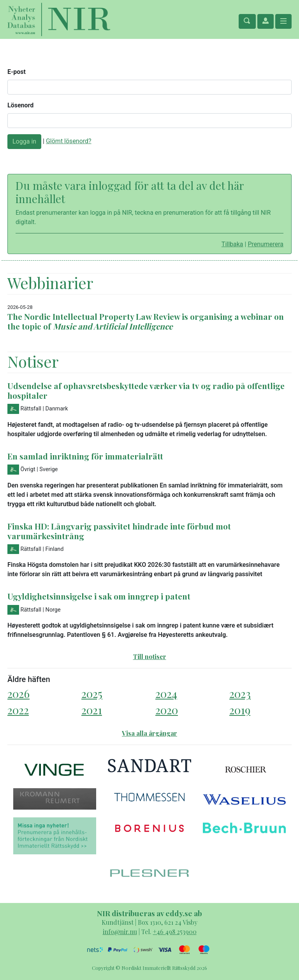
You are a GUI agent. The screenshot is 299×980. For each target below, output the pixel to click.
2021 (92, 710)
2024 (166, 693)
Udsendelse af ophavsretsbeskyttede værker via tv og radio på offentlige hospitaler (146, 390)
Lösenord (20, 105)
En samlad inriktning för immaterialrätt (85, 456)
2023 (240, 693)
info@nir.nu (120, 932)
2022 (18, 710)
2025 (92, 693)
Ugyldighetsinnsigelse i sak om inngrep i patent (99, 596)
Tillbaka (232, 244)
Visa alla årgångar (149, 733)
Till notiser (150, 657)
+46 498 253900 (175, 932)
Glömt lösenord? (69, 141)
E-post (17, 72)
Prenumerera (266, 244)
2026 (18, 693)
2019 (240, 710)
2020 (167, 710)
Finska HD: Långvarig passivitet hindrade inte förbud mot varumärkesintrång (119, 531)
